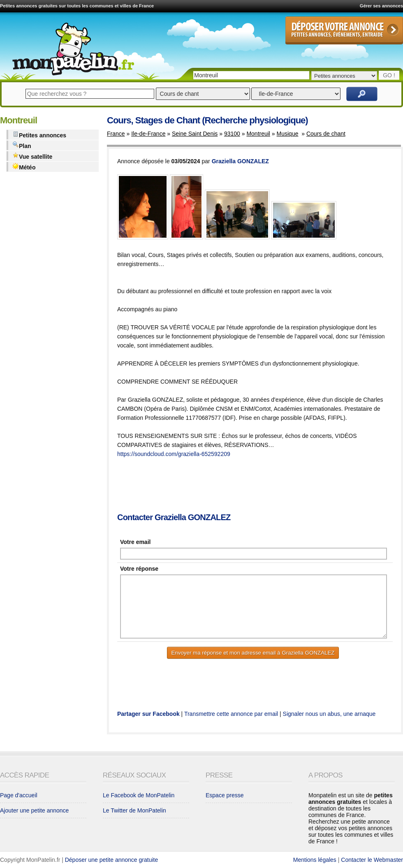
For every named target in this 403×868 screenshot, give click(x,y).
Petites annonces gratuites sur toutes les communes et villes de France (77, 6)
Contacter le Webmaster (372, 860)
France (116, 134)
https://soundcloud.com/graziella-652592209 (174, 454)
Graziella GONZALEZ (240, 161)
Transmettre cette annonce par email (231, 714)
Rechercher (362, 94)
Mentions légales (315, 860)
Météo (24, 167)
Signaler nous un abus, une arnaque (329, 714)
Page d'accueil (19, 795)
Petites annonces (39, 135)
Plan (22, 145)
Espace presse (225, 795)
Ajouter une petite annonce (34, 810)
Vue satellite (32, 156)
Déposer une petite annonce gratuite (112, 860)
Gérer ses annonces (381, 6)
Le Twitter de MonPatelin (134, 810)
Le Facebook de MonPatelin (139, 795)
